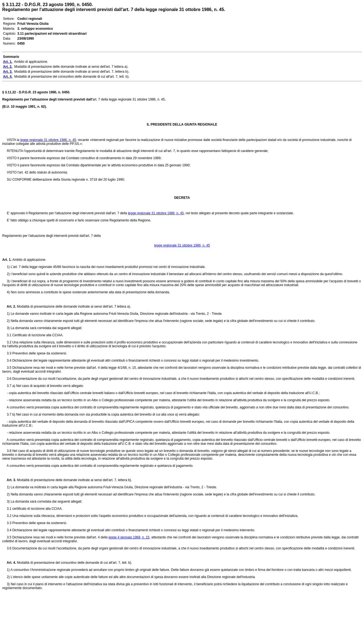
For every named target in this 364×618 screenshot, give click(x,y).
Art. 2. (9, 307)
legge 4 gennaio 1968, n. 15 (129, 537)
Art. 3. (9, 480)
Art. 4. (9, 563)
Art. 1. (7, 260)
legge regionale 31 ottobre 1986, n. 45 (48, 140)
